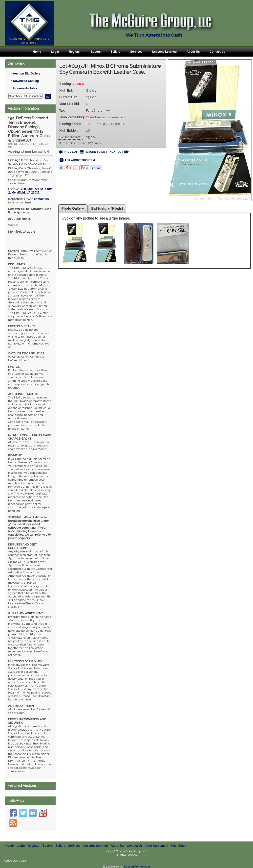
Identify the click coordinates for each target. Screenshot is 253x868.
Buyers (96, 52)
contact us (41, 199)
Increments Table (25, 88)
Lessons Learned (164, 52)
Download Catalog (26, 81)
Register (75, 52)
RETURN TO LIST (94, 152)
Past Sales (179, 840)
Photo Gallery (73, 208)
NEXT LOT (119, 152)
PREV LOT (68, 152)
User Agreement (157, 840)
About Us (193, 52)
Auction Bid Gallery (27, 74)
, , (30, 191)
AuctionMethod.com (137, 861)
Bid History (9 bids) (107, 208)
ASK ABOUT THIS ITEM (77, 160)
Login (55, 52)
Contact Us (217, 52)
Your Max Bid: (69, 104)
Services (136, 52)
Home (37, 52)
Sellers (116, 52)
